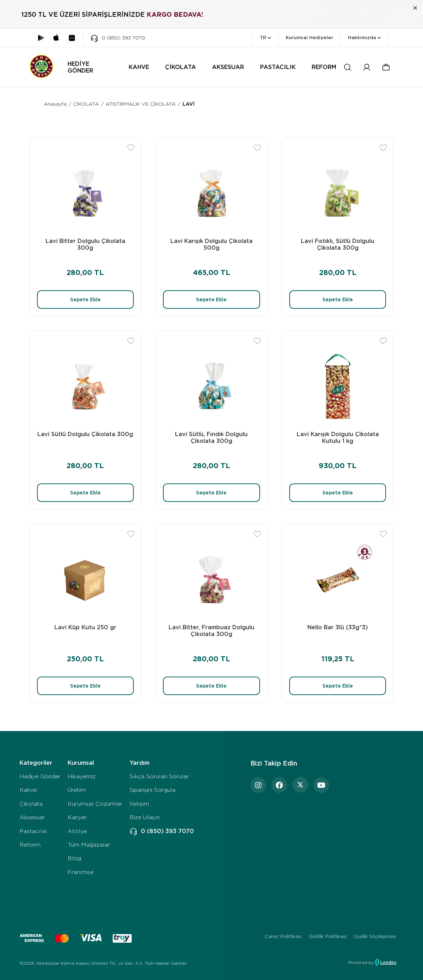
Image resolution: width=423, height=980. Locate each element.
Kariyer (77, 817)
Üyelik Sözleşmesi (375, 936)
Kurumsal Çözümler (95, 804)
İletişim (139, 804)
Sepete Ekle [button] (85, 300)
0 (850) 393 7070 (162, 831)
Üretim (77, 790)
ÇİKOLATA (86, 104)
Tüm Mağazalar (89, 845)
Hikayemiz (82, 776)
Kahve (28, 790)
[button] (386, 67)
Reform (30, 845)
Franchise (81, 872)
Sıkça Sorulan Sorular (159, 776)
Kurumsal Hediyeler (310, 38)
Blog (74, 858)
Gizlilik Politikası (328, 936)
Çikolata (31, 804)
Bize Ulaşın (145, 817)
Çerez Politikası (283, 936)
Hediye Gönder (40, 776)
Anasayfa (55, 104)
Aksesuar (32, 817)
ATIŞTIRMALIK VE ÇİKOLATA (141, 104)
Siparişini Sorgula (152, 790)
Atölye (77, 831)
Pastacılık (33, 831)
